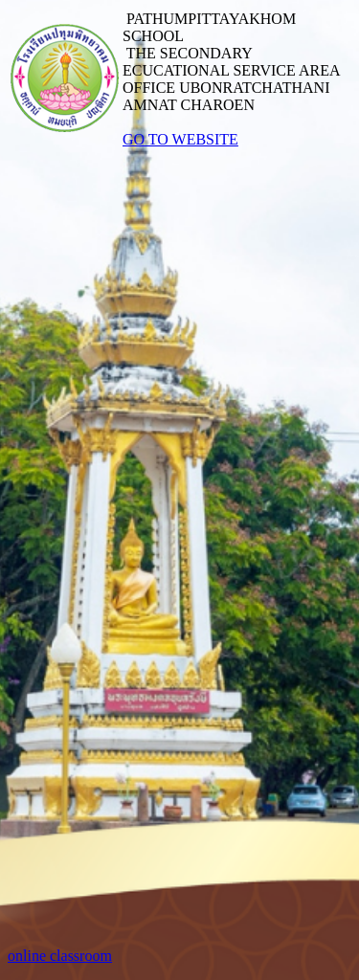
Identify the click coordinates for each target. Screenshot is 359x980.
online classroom (60, 956)
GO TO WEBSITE (180, 139)
